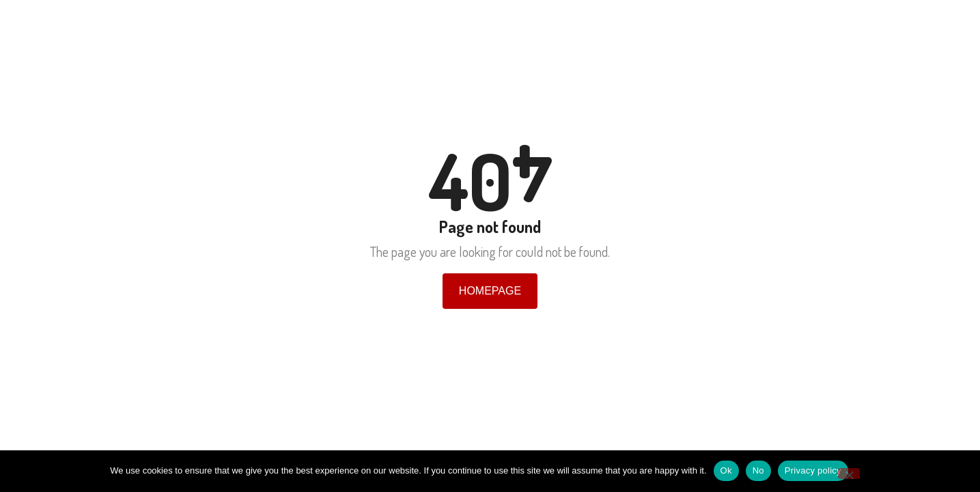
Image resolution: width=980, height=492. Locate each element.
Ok (726, 470)
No (758, 470)
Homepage (490, 291)
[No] (849, 474)
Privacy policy (813, 470)
